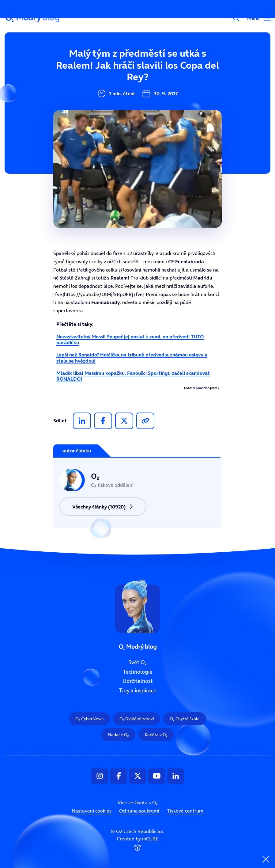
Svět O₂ (98, 57)
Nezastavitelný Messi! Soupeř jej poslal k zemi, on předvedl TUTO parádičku (130, 339)
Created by (137, 844)
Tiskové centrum (185, 811)
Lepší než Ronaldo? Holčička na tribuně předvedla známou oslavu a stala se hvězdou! (132, 358)
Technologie (138, 672)
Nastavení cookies (92, 811)
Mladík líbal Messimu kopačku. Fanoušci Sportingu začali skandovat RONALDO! (133, 376)
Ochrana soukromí (139, 811)
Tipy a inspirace (138, 691)
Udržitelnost (138, 681)
